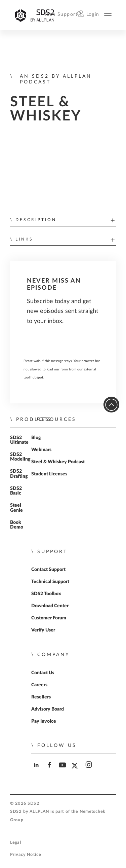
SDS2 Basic (16, 491)
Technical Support (50, 582)
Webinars (41, 450)
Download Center (50, 606)
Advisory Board (48, 709)
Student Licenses (49, 474)
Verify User (43, 630)
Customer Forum (49, 618)
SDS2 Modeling (20, 457)
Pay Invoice (44, 721)
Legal (16, 843)
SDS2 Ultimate (19, 440)
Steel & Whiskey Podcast (58, 462)
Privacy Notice (26, 855)
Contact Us (43, 673)
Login (93, 14)
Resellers (41, 697)
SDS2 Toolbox (46, 594)
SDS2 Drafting (19, 474)
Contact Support (48, 570)
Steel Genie (16, 508)
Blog (36, 438)
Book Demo (17, 525)
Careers (39, 685)
